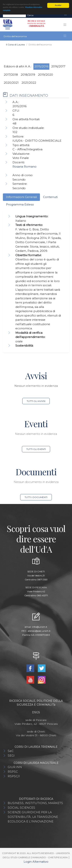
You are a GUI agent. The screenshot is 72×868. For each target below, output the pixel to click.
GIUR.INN (15, 767)
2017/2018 (11, 75)
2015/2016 (41, 66)
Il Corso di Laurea (15, 45)
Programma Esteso (20, 204)
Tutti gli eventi (36, 449)
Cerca (30, 15)
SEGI (11, 756)
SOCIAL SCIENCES (21, 808)
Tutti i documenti (36, 497)
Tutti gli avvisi (36, 401)
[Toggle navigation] (65, 15)
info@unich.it (40, 627)
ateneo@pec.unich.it (39, 631)
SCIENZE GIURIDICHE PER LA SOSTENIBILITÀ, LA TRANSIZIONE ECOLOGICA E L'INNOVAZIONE (33, 817)
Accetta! (58, 5)
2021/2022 (29, 83)
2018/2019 (28, 75)
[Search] (14, 15)
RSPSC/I (14, 776)
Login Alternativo (36, 862)
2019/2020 (46, 75)
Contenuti (50, 197)
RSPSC (13, 772)
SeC (11, 751)
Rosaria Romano (24, 166)
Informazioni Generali (21, 197)
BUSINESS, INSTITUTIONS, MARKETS (35, 803)
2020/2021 (11, 83)
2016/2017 (58, 66)
